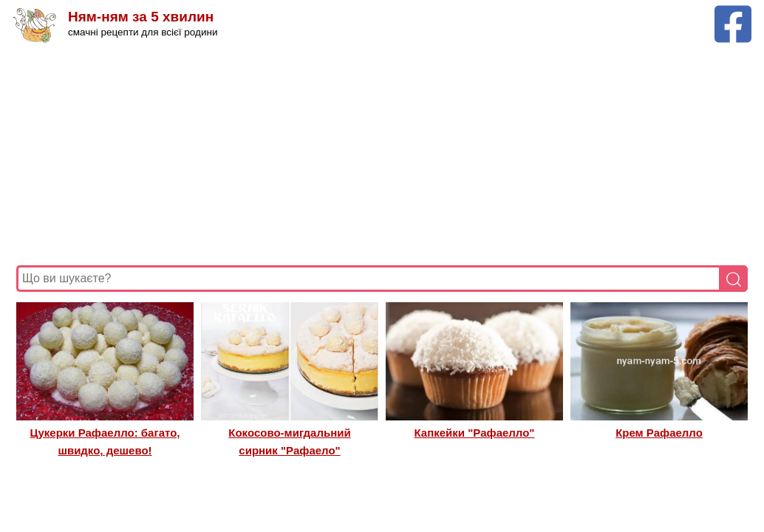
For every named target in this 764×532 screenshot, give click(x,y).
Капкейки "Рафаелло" (475, 433)
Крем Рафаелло (659, 433)
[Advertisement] (382, 154)
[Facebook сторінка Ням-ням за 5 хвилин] (733, 12)
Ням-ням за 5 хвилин (141, 17)
